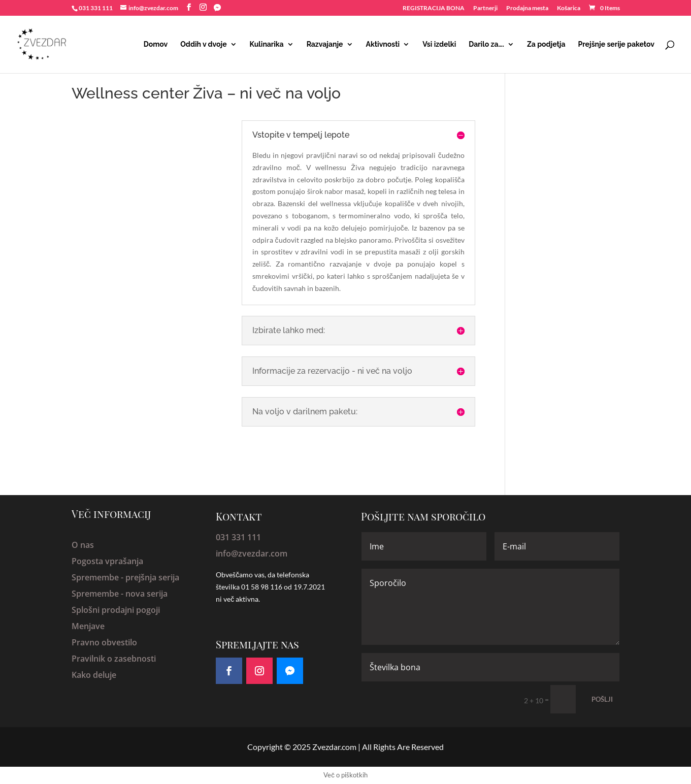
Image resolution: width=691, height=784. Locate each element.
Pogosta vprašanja (107, 561)
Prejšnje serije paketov (616, 44)
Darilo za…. (486, 44)
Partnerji (485, 8)
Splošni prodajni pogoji (116, 610)
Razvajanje (325, 44)
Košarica (569, 8)
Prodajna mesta (527, 8)
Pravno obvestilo (104, 642)
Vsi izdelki (439, 44)
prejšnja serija (152, 577)
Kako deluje (94, 675)
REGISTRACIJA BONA (434, 8)
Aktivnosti (383, 44)
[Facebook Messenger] (217, 8)
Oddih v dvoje (203, 44)
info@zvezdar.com (252, 553)
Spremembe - (98, 577)
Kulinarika (267, 44)
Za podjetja (546, 44)
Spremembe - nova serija (120, 594)
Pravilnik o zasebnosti (114, 659)
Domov (156, 44)
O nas (83, 545)
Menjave (88, 626)
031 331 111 (238, 537)
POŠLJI (602, 699)
